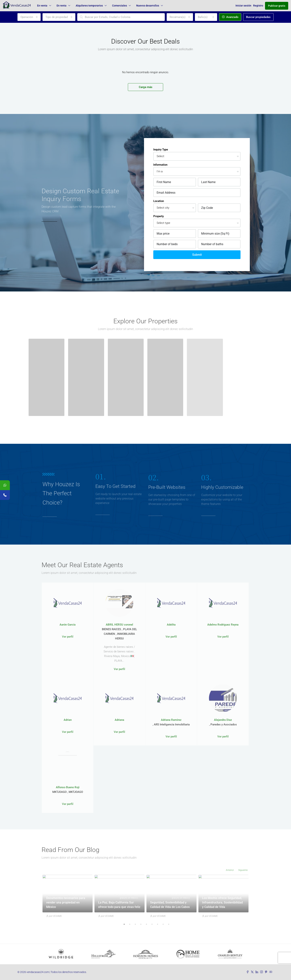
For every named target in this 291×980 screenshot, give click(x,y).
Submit (197, 255)
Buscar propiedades (258, 17)
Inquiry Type (161, 150)
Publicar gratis (277, 6)
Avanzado (230, 17)
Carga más (146, 87)
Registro (258, 6)
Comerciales (120, 6)
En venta (42, 6)
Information (160, 165)
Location (159, 201)
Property (158, 216)
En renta (62, 6)
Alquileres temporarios (89, 6)
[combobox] (29, 17)
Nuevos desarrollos (148, 6)
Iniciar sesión (243, 6)
